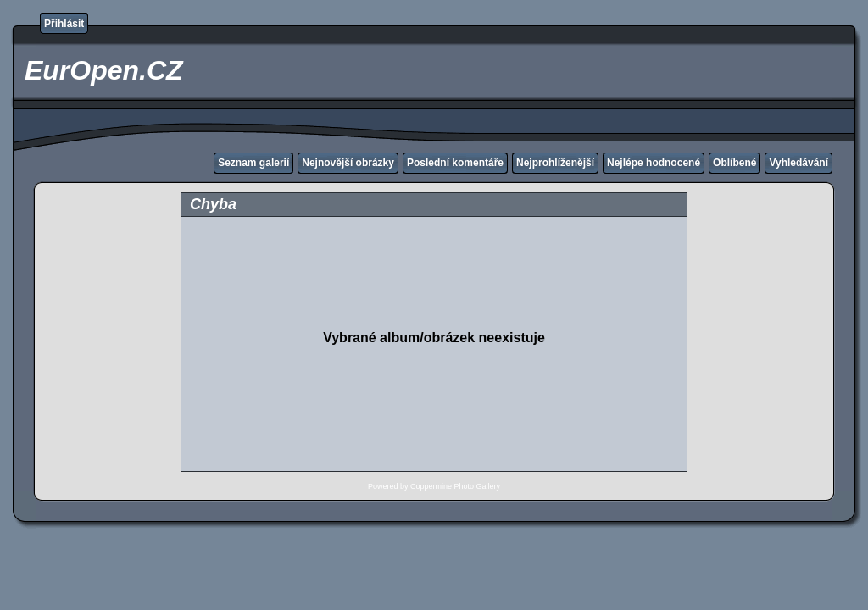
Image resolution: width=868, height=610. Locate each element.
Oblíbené (734, 163)
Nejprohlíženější (555, 163)
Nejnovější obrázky (348, 163)
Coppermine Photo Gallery (455, 486)
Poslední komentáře (455, 163)
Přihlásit (64, 24)
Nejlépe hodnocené (654, 163)
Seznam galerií (253, 163)
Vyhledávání (798, 163)
